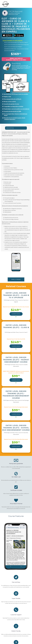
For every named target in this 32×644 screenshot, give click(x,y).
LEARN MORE (16, 314)
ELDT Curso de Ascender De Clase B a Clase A (16, 42)
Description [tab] (10, 128)
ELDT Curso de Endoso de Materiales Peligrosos (16, 45)
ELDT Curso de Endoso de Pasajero (13, 47)
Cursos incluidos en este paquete (13, 41)
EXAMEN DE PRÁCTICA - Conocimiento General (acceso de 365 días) (16, 50)
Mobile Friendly (16, 631)
